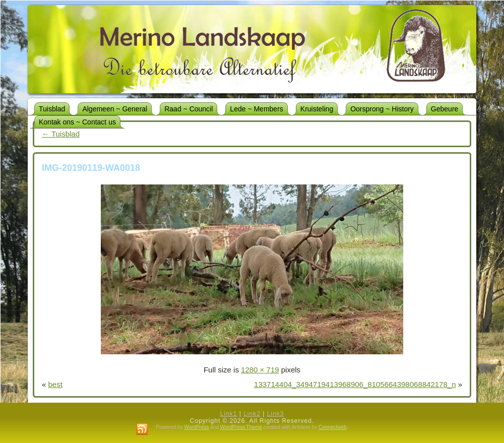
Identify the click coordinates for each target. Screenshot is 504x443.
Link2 (252, 414)
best (55, 384)
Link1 (229, 414)
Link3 (276, 414)
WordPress (196, 427)
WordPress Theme (241, 427)
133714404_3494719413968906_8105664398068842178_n (355, 384)
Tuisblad (61, 134)
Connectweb (333, 427)
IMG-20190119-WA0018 (91, 168)
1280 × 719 (260, 370)
